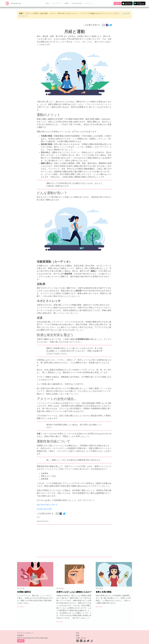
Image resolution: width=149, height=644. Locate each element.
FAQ (78, 633)
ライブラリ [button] (56, 3)
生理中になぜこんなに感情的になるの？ (74, 592)
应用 (47, 3)
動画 (78, 635)
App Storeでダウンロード (47, 505)
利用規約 (20, 635)
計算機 (66, 3)
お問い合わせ (81, 638)
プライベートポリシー (25, 633)
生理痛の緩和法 (24, 592)
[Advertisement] (74, 541)
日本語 (117, 3)
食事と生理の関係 (104, 592)
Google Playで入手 (44, 509)
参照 (38, 517)
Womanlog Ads (77, 3)
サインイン (89, 3)
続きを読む (20, 607)
